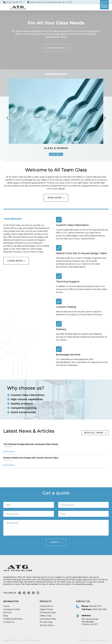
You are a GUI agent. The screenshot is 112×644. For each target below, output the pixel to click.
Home (6, 606)
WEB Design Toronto (87, 640)
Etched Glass (46, 622)
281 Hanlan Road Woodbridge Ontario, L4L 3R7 (90, 622)
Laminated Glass (48, 619)
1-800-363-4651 (99, 609)
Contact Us (9, 622)
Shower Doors (47, 625)
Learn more (56, 48)
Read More (56, 198)
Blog (6, 616)
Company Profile (12, 609)
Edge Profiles (46, 609)
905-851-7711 (95, 606)
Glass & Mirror (46, 606)
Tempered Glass (48, 612)
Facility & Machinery (13, 619)
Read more (9, 452)
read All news (95, 433)
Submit (56, 542)
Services (7, 612)
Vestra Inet (104, 640)
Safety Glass (46, 616)
